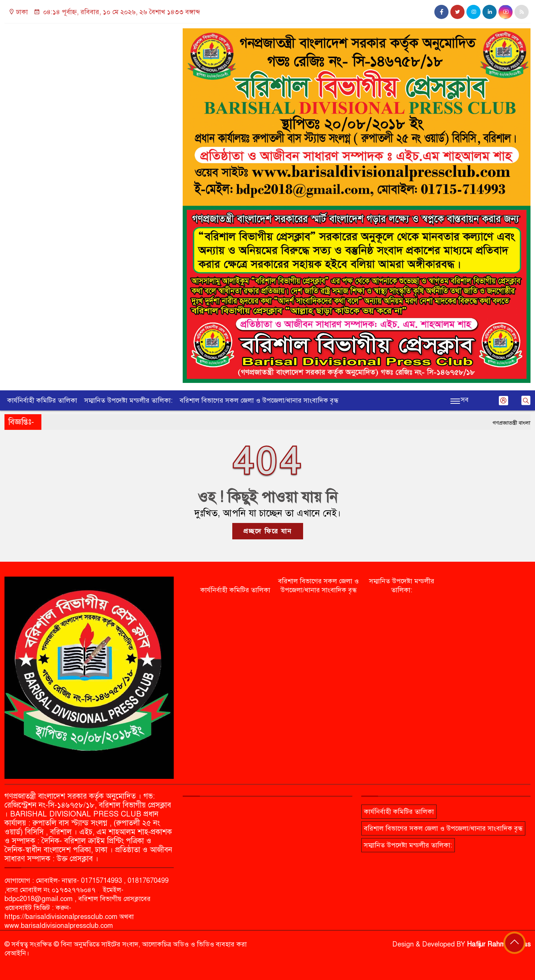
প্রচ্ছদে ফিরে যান (268, 531)
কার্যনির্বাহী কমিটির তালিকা (42, 400)
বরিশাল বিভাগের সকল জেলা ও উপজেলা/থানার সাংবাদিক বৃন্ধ (259, 400)
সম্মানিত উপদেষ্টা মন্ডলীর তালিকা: (128, 400)
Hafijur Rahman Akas (499, 944)
